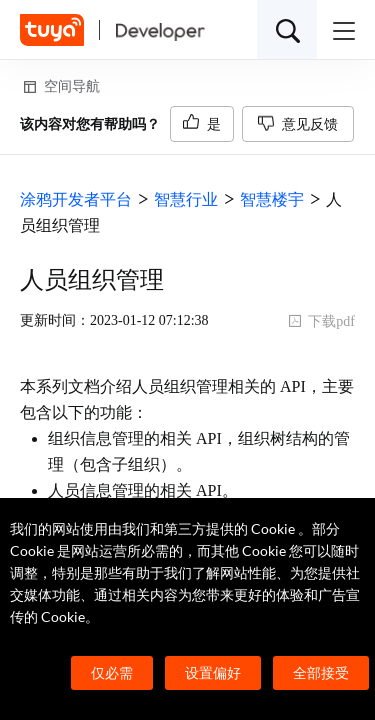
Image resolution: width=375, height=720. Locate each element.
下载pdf (321, 321)
